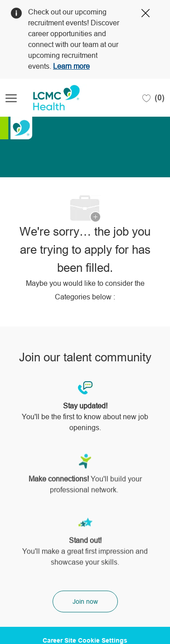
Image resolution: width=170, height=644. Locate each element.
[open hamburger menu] (11, 98)
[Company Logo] (51, 98)
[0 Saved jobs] (153, 98)
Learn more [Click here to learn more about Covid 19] (71, 66)
